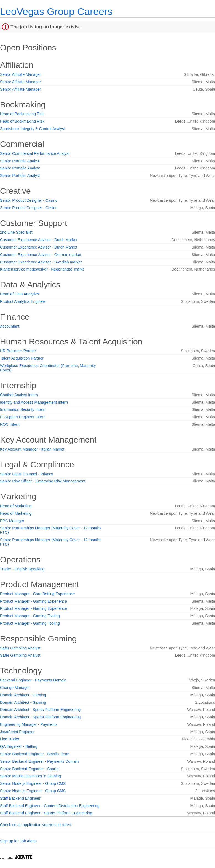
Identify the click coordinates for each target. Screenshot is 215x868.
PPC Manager (12, 521)
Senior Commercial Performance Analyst (35, 153)
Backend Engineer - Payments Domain (33, 680)
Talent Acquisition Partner (22, 358)
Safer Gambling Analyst (20, 648)
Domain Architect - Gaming (23, 695)
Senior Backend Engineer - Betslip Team (35, 754)
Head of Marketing (16, 506)
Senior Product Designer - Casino (29, 200)
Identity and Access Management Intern (34, 402)
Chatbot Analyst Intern (19, 395)
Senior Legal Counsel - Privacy (26, 474)
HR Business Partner (18, 351)
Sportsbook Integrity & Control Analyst (33, 129)
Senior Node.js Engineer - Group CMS (33, 783)
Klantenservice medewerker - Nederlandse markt (42, 269)
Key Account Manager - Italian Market (32, 449)
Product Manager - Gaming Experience (33, 601)
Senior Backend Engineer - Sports (29, 769)
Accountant (10, 326)
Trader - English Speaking (22, 569)
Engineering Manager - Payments (29, 724)
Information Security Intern (23, 409)
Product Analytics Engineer (23, 301)
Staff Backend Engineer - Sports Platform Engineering (46, 813)
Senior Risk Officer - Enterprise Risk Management (43, 481)
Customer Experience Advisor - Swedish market (41, 262)
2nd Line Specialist (16, 232)
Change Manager (15, 688)
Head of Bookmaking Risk (22, 114)
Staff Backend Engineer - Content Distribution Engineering (50, 806)
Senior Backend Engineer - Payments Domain (39, 761)
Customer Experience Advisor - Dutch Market (39, 240)
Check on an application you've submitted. (36, 825)
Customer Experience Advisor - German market (41, 255)
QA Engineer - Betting (19, 746)
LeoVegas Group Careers (56, 11)
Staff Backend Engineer (20, 798)
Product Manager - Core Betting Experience (37, 594)
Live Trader (10, 739)
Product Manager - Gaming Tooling (30, 616)
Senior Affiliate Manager (20, 74)
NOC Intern (10, 424)
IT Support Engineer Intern (23, 417)
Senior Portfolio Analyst (20, 161)
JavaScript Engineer (17, 732)
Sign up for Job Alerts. (19, 841)
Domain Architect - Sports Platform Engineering (40, 710)
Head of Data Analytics (20, 294)
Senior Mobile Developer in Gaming (30, 776)
